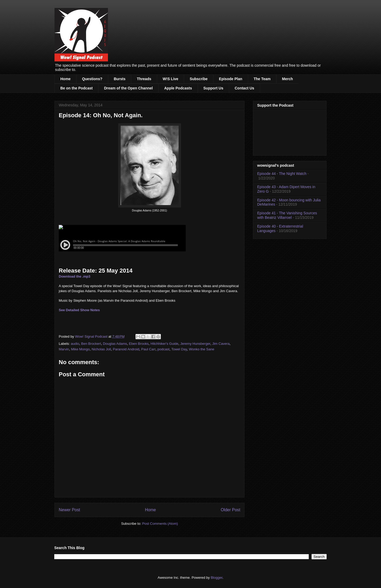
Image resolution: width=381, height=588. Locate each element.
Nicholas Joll (101, 349)
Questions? (92, 79)
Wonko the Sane (202, 349)
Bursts (120, 79)
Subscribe (199, 79)
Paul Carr (148, 349)
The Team (262, 79)
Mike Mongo (80, 349)
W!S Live (171, 79)
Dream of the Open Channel (128, 88)
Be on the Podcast (76, 88)
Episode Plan (231, 79)
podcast (164, 349)
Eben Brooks (139, 344)
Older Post (230, 510)
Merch (287, 79)
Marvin (64, 349)
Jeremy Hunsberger (195, 344)
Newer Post (69, 510)
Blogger (216, 578)
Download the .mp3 (74, 276)
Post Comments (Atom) (160, 524)
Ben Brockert (91, 344)
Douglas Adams (115, 344)
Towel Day (179, 349)
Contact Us (244, 88)
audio (75, 344)
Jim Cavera (221, 344)
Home (65, 79)
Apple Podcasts (178, 88)
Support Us (213, 88)
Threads (144, 79)
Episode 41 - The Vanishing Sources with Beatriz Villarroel (287, 215)
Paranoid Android (126, 349)
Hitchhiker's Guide (164, 344)
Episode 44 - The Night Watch (282, 174)
